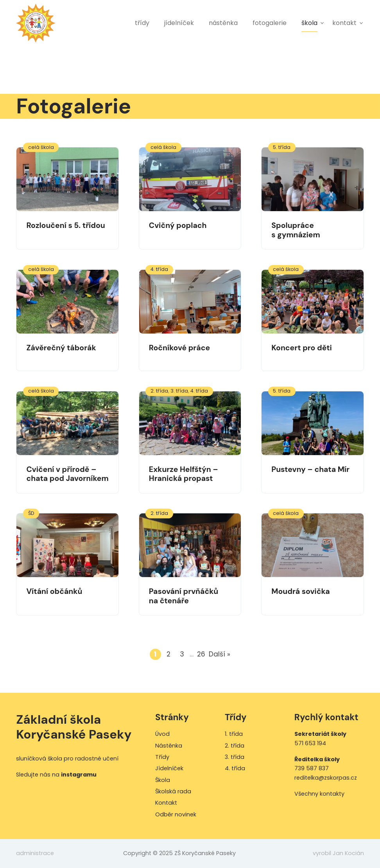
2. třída (159, 391)
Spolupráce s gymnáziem (296, 230)
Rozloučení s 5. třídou (65, 225)
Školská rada (173, 791)
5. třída (282, 147)
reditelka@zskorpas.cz (326, 778)
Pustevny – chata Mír (310, 469)
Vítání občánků (54, 591)
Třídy (142, 23)
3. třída (179, 391)
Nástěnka (223, 23)
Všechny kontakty (319, 794)
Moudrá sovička (300, 591)
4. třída (159, 269)
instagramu (79, 775)
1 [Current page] (157, 654)
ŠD (31, 513)
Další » (220, 654)
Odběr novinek (176, 814)
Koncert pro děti (302, 348)
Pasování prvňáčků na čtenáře (184, 596)
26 (202, 654)
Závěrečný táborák (61, 348)
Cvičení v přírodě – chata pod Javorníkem (67, 474)
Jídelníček (179, 23)
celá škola (41, 147)
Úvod (162, 734)
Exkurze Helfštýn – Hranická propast (184, 474)
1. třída (234, 734)
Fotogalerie (270, 23)
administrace (35, 853)
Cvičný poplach (178, 225)
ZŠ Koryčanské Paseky (36, 23)
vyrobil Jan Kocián (338, 853)
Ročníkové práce (179, 348)
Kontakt (344, 23)
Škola (309, 23)
